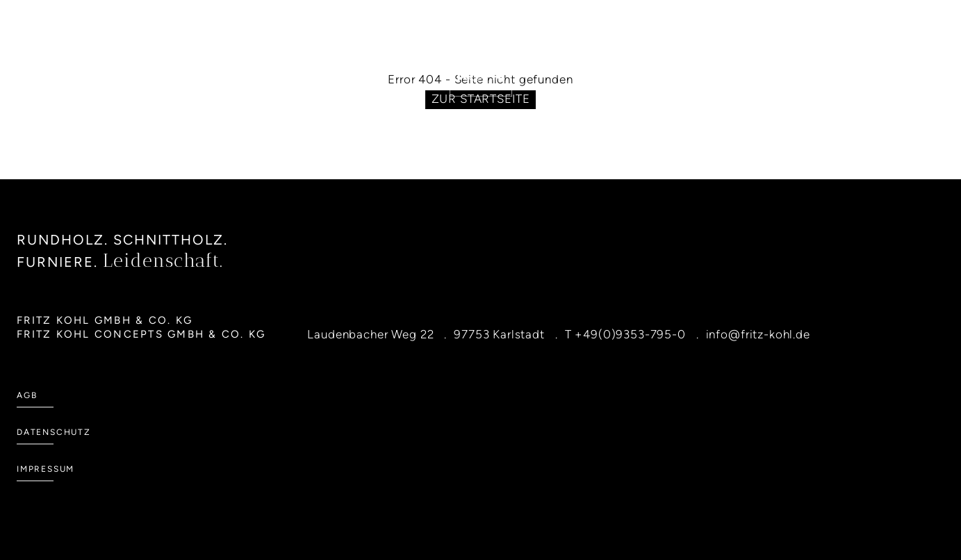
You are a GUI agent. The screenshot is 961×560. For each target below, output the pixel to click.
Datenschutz (54, 432)
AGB (27, 395)
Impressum (46, 469)
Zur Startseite (481, 99)
